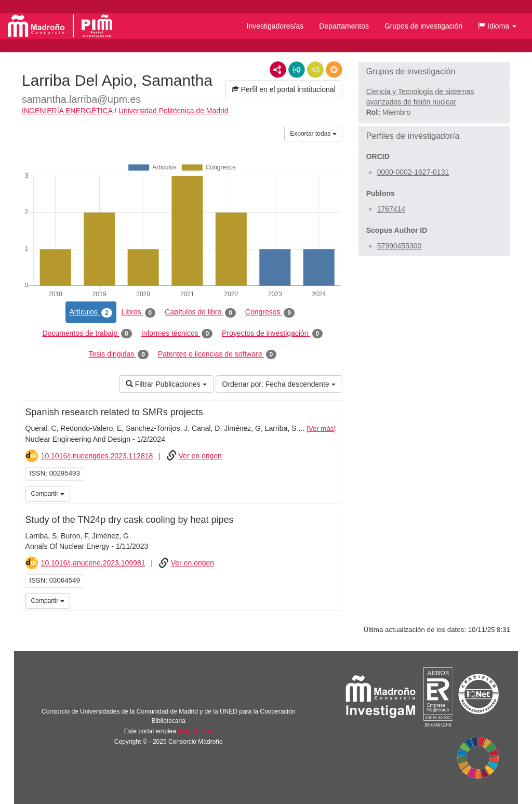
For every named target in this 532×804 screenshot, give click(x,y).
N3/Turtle (315, 70)
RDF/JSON (334, 70)
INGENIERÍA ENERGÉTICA (67, 111)
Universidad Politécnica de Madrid (174, 111)
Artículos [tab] (91, 312)
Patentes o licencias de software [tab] (217, 354)
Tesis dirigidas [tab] (118, 354)
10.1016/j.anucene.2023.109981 (93, 563)
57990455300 (400, 246)
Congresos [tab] (270, 312)
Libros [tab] (139, 312)
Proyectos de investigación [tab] (272, 334)
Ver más (321, 429)
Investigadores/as (275, 26)
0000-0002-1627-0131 (413, 172)
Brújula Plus (194, 731)
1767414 (391, 209)
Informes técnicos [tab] (177, 334)
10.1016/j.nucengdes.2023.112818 (97, 456)
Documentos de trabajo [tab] (87, 334)
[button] (497, 26)
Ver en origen (200, 456)
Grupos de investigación (423, 26)
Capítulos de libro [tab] (200, 312)
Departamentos (344, 26)
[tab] (434, 72)
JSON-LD (297, 70)
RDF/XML (278, 70)
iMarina (332, 493)
